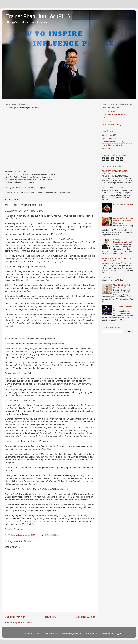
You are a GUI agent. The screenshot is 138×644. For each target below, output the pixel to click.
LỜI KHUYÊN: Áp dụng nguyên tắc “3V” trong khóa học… (123, 221)
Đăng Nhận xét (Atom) (22, 623)
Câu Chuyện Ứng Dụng (112, 138)
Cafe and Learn (108, 118)
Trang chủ (51, 617)
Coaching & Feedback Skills (113, 115)
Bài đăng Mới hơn (15, 617)
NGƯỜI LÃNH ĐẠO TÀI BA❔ (114, 188)
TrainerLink (106, 121)
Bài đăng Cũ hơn (86, 617)
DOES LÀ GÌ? (108, 277)
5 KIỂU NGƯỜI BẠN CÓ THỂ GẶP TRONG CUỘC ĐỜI (116, 260)
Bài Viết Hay (107, 135)
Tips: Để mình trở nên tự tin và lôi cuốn (122, 286)
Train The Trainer (109, 111)
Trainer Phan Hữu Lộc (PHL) (38, 16)
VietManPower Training (111, 125)
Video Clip (106, 148)
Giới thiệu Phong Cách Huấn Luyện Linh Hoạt (123, 241)
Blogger (118, 634)
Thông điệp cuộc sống (111, 145)
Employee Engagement (123, 204)
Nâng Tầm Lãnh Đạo (110, 108)
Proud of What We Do (111, 142)
